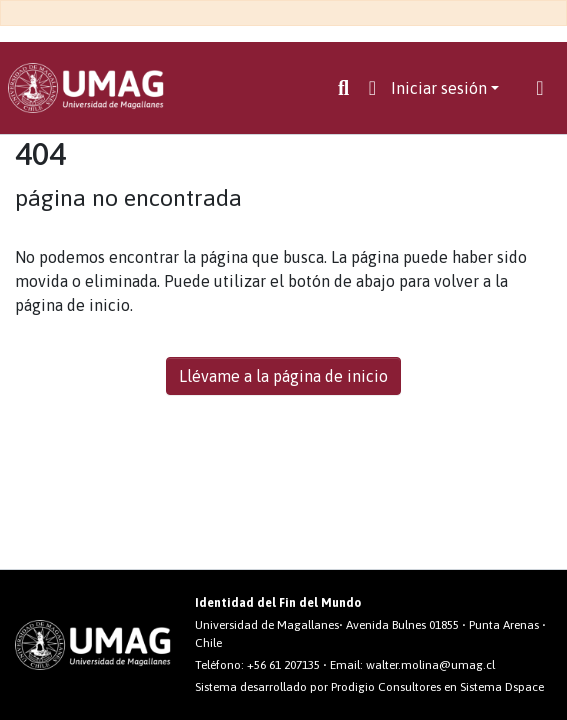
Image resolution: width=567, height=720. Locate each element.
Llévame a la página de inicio (283, 376)
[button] (372, 88)
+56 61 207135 (283, 665)
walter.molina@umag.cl (430, 665)
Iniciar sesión (439, 88)
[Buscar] (343, 88)
